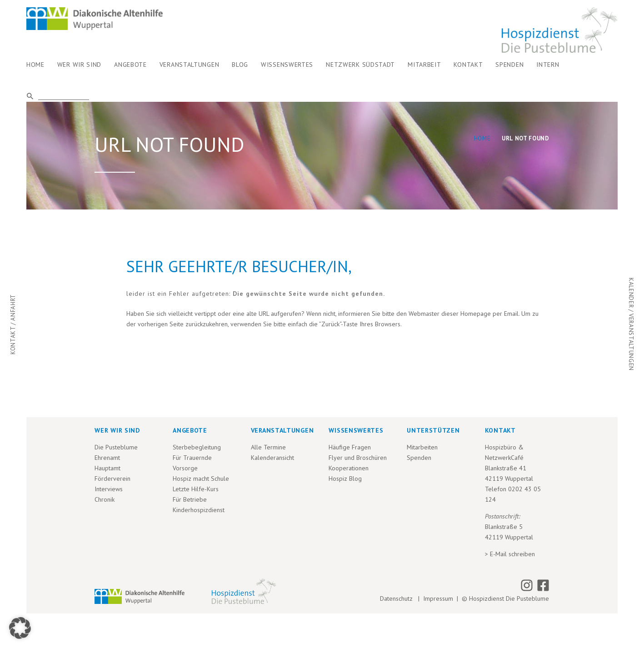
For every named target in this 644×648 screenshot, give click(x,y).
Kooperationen (349, 468)
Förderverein (112, 479)
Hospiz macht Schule (201, 479)
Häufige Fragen (350, 447)
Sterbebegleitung (197, 447)
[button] (20, 628)
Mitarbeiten (422, 447)
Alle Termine (268, 447)
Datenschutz (398, 598)
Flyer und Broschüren (358, 458)
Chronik (105, 499)
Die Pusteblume (116, 447)
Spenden (419, 458)
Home (482, 138)
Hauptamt (107, 468)
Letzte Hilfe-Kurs (196, 489)
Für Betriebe (190, 499)
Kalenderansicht (272, 458)
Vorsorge (185, 468)
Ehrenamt (107, 458)
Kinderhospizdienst (199, 510)
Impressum (438, 598)
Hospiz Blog (345, 479)
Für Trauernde (192, 458)
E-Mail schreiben (512, 554)
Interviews (109, 489)
